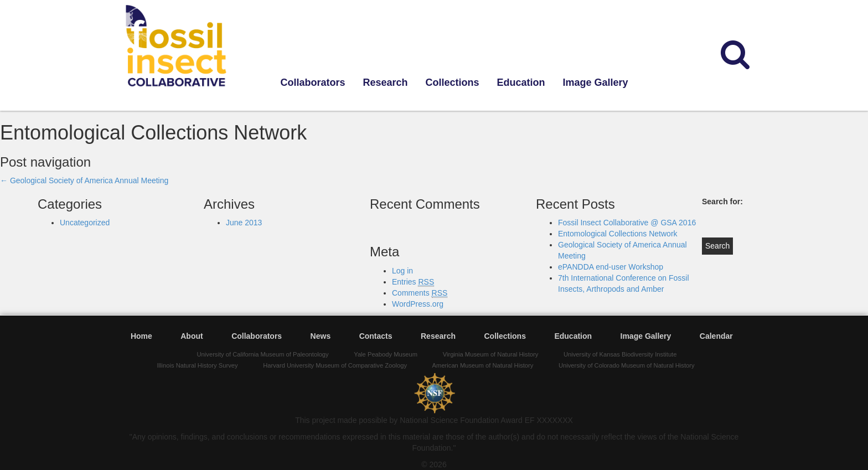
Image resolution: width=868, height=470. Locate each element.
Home (141, 336)
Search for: (722, 202)
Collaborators (313, 82)
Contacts (376, 336)
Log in (402, 271)
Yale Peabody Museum (386, 354)
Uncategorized (85, 223)
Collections (453, 82)
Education (521, 82)
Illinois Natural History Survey (197, 365)
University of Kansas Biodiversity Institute (620, 354)
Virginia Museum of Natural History (491, 354)
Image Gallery (596, 82)
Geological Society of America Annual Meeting (84, 180)
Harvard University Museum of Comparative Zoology (335, 365)
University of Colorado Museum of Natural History (627, 365)
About (192, 336)
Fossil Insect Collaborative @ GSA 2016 (627, 223)
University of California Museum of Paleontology (263, 354)
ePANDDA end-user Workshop (611, 267)
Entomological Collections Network (618, 234)
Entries (413, 282)
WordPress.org (418, 304)
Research (386, 82)
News (321, 336)
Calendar (716, 336)
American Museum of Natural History (483, 365)
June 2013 (244, 223)
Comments (420, 293)
